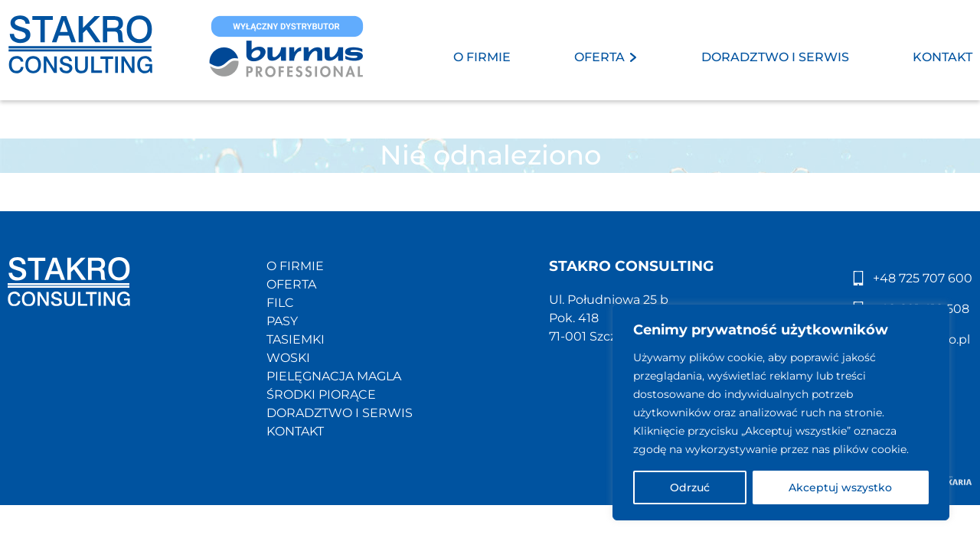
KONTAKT (942, 57)
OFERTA (599, 57)
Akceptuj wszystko (840, 487)
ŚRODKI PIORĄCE (321, 395)
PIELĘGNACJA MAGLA (334, 376)
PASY (282, 321)
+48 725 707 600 (923, 278)
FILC (280, 303)
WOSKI (288, 358)
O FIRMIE (482, 57)
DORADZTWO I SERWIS (775, 57)
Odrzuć (690, 487)
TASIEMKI (296, 339)
